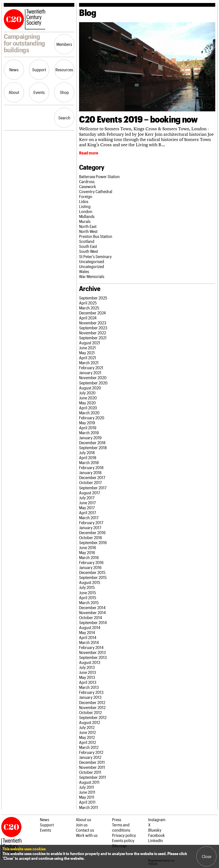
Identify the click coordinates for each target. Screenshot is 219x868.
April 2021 (88, 358)
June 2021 (87, 348)
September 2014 (93, 622)
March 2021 (89, 362)
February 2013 (91, 692)
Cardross (87, 181)
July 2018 (87, 452)
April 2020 (88, 408)
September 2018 (93, 447)
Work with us (87, 835)
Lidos (84, 201)
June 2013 (88, 672)
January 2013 (90, 697)
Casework (88, 186)
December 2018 (92, 442)
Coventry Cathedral (96, 191)
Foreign (86, 196)
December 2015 (92, 572)
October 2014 (91, 617)
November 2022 (93, 333)
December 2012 (92, 702)
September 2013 (93, 657)
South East (88, 246)
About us (83, 819)
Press (117, 819)
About (14, 92)
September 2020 (93, 383)
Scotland (87, 241)
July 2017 (87, 498)
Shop (64, 92)
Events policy (123, 840)
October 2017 (90, 482)
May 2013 (87, 677)
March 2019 (89, 433)
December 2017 (92, 477)
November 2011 (92, 767)
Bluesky (155, 830)
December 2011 (92, 762)
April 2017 (88, 512)
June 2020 (88, 398)
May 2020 (87, 403)
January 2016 (90, 567)
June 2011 (87, 792)
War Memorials (92, 276)
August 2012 (90, 722)
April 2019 (88, 428)
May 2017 (87, 507)
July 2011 (87, 787)
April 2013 (88, 682)
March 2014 (89, 642)
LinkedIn (156, 840)
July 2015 (87, 587)
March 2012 (89, 747)
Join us (82, 825)
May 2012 (87, 737)
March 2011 (89, 807)
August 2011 (89, 782)
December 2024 (92, 313)
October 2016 (91, 537)
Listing (85, 206)
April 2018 (88, 457)
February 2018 (91, 467)
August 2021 (90, 343)
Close (207, 856)
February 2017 (91, 522)
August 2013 (90, 662)
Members (64, 44)
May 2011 (87, 797)
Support (39, 70)
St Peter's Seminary (95, 256)
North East (88, 226)
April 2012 (88, 742)
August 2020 (90, 388)
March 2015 (89, 602)
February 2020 (92, 418)
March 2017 (89, 517)
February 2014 (91, 647)
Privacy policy (124, 835)
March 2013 (89, 687)
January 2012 (90, 757)
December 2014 (92, 607)
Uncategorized (92, 266)
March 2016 (89, 557)
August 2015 (90, 582)
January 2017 (90, 527)
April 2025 (88, 303)
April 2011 (87, 802)
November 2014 (92, 612)
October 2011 (90, 772)
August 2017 (90, 493)
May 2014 (87, 632)
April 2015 (88, 597)
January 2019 (90, 437)
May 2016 (87, 552)
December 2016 (92, 532)
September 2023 (93, 328)
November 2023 (93, 323)
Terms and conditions (121, 827)
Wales (84, 271)
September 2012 (93, 717)
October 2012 (90, 712)
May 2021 (87, 353)
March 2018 (89, 462)
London (86, 211)
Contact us (85, 830)
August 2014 (90, 627)
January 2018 (90, 472)
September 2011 (93, 777)
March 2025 (89, 308)
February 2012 (91, 752)
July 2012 (87, 727)
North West (88, 231)
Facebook (157, 835)
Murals (85, 221)
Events (39, 92)
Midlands (87, 216)
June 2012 (87, 732)
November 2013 (92, 652)
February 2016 (91, 562)
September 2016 (93, 542)
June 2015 (88, 592)
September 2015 (93, 577)
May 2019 (87, 423)
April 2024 (88, 318)
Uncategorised (92, 261)
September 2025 (93, 298)
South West (89, 251)
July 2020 (87, 393)
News (14, 70)
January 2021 (90, 372)
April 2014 (88, 637)
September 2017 (93, 488)
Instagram (157, 819)
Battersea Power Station (99, 176)
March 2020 (89, 413)
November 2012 (92, 707)
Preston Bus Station (96, 236)
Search (64, 118)
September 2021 (93, 338)
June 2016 (88, 547)
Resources (64, 70)
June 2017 (87, 503)
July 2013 (87, 667)
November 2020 (93, 377)
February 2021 (91, 367)
